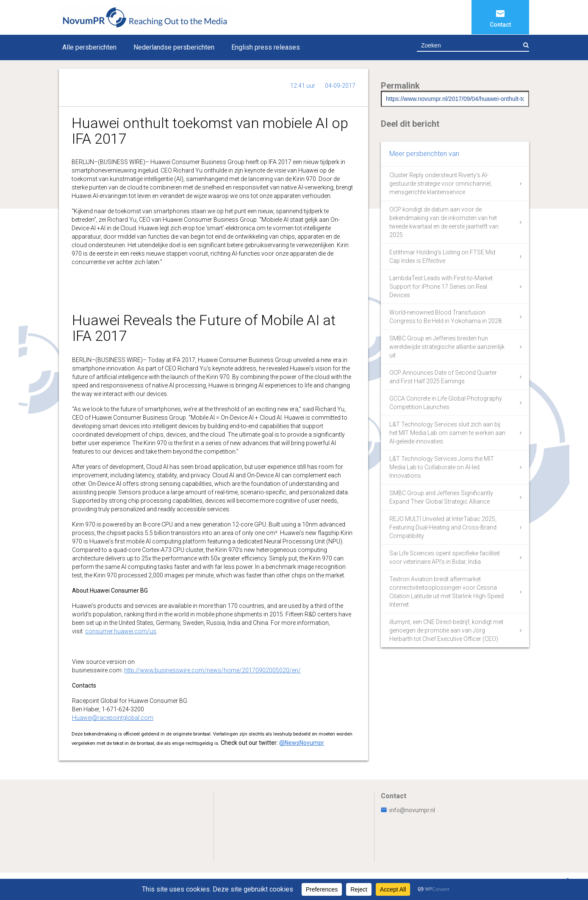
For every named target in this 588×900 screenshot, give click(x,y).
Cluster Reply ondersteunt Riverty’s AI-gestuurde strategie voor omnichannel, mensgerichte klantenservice (441, 184)
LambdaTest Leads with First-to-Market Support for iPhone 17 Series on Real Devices (441, 287)
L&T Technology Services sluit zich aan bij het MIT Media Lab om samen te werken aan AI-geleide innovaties (447, 433)
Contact (500, 25)
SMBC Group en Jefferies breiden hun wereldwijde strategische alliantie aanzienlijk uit (447, 347)
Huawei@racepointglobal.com (113, 718)
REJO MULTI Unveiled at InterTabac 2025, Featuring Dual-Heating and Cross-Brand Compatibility (443, 527)
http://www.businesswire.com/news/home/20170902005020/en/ (212, 670)
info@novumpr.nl (408, 810)
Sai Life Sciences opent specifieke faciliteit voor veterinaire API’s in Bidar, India (445, 557)
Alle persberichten (89, 47)
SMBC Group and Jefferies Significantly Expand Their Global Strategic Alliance (441, 497)
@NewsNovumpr (302, 743)
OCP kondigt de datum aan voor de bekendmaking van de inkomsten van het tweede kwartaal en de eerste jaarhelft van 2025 (444, 222)
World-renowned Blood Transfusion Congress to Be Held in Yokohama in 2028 (445, 317)
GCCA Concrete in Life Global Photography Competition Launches (446, 403)
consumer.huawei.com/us (121, 631)
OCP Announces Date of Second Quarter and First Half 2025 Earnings (443, 377)
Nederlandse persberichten (174, 47)
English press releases (266, 47)
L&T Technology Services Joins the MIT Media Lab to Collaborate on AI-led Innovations (442, 467)
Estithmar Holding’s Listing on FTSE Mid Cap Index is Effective (442, 256)
